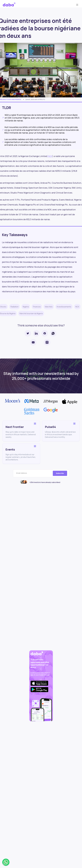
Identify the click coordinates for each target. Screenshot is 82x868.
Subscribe (60, 473)
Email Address (22, 473)
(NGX (50, 156)
